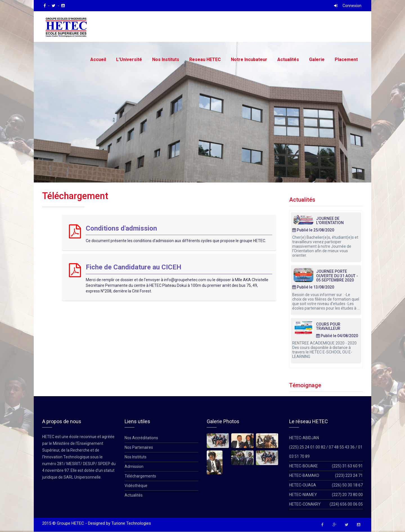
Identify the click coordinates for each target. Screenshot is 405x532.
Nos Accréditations (141, 438)
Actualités (288, 59)
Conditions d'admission (121, 229)
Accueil (98, 59)
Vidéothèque (136, 486)
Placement (346, 59)
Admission (134, 467)
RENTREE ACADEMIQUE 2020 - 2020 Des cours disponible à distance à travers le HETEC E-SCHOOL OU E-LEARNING (324, 350)
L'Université (129, 59)
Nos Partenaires (139, 448)
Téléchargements (140, 476)
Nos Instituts (166, 59)
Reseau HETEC (205, 59)
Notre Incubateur (249, 59)
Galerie (317, 59)
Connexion (352, 6)
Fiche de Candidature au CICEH (134, 267)
